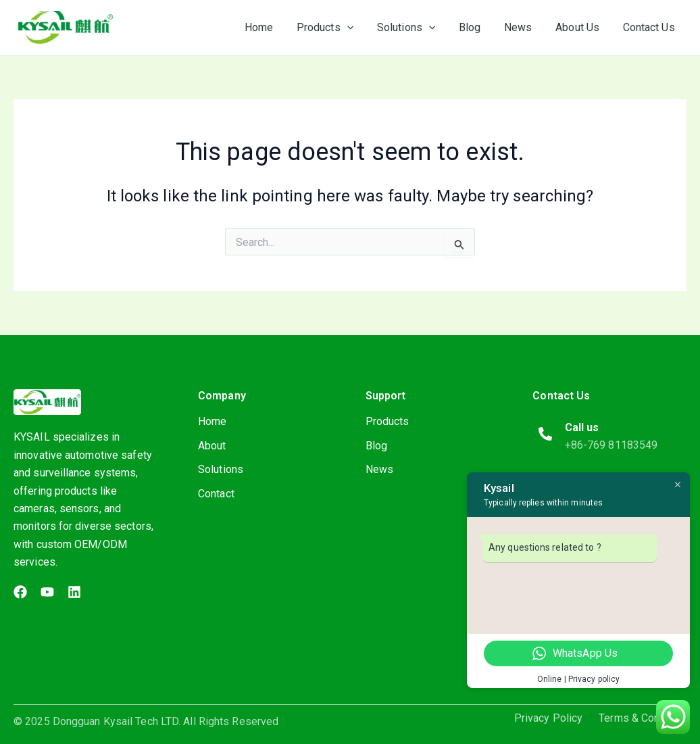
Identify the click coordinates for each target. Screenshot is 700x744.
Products (387, 421)
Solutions (221, 470)
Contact (216, 494)
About (212, 446)
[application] (357, 28)
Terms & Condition (643, 718)
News (379, 470)
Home (212, 421)
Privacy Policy (548, 718)
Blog (376, 446)
